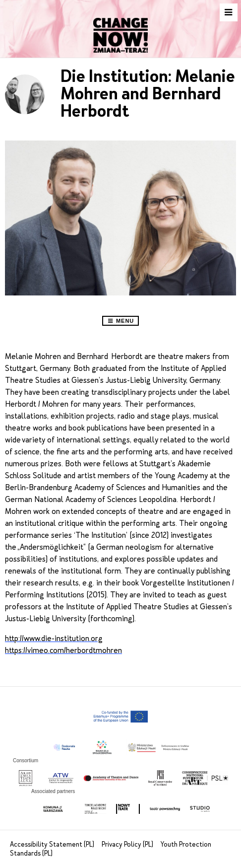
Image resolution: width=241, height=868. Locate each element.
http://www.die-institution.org (54, 638)
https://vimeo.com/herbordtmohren (63, 650)
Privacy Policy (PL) (128, 844)
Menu (121, 321)
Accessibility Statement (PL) (53, 844)
